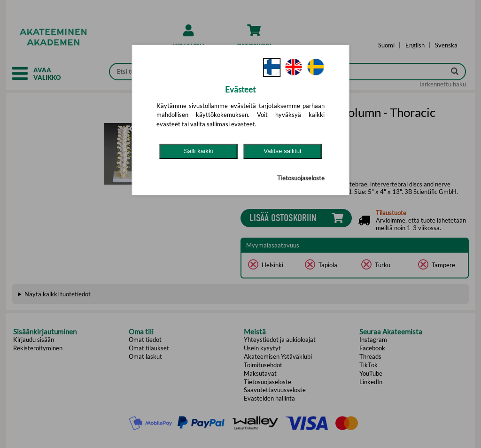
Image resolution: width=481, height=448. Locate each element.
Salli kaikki (198, 151)
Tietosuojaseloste (301, 178)
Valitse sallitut (283, 151)
